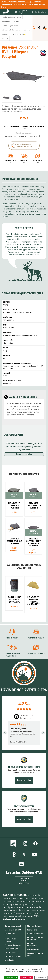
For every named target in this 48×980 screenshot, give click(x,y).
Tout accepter (11, 978)
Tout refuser (26, 978)
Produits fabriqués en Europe (35, 938)
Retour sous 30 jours (36, 653)
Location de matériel (13, 956)
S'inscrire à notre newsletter (24, 881)
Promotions (32, 930)
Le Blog (14, 843)
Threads (14, 855)
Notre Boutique (11, 949)
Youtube (34, 855)
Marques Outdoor (35, 926)
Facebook (35, 843)
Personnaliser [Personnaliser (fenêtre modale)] (41, 978)
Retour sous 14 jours (38, 161)
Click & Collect (11, 953)
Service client (12, 638)
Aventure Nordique (16, 895)
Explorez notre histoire (14, 919)
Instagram (25, 843)
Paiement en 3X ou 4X (11, 161)
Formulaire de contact (10, 940)
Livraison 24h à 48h (24, 161)
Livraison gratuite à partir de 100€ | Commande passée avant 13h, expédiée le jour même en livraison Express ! (23, 4)
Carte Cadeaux (33, 950)
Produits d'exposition (32, 945)
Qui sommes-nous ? (13, 926)
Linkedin (22, 864)
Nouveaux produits (35, 934)
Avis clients (9, 960)
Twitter (24, 855)
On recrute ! (10, 934)
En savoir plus (24, 780)
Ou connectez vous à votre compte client (24, 136)
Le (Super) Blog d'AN (13, 930)
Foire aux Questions (13, 945)
